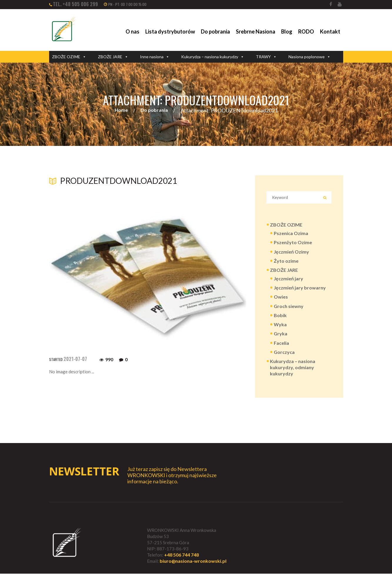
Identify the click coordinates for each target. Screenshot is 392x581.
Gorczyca (284, 358)
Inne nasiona (155, 57)
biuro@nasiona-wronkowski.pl (193, 568)
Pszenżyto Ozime (293, 245)
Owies (281, 301)
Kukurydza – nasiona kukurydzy (213, 57)
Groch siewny (289, 311)
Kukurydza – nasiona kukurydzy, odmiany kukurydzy (293, 374)
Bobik (280, 320)
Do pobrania (215, 31)
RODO (306, 31)
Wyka (280, 330)
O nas (132, 31)
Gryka (281, 339)
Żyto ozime (286, 264)
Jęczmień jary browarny (300, 291)
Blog (287, 31)
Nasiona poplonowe (310, 57)
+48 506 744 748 (181, 562)
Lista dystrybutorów (170, 31)
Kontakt (330, 31)
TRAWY (266, 57)
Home (121, 110)
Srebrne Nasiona (256, 31)
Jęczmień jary (288, 282)
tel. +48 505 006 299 (75, 4)
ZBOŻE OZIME (69, 57)
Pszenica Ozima (291, 235)
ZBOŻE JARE (113, 57)
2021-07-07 (75, 359)
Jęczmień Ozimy (291, 254)
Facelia (281, 348)
